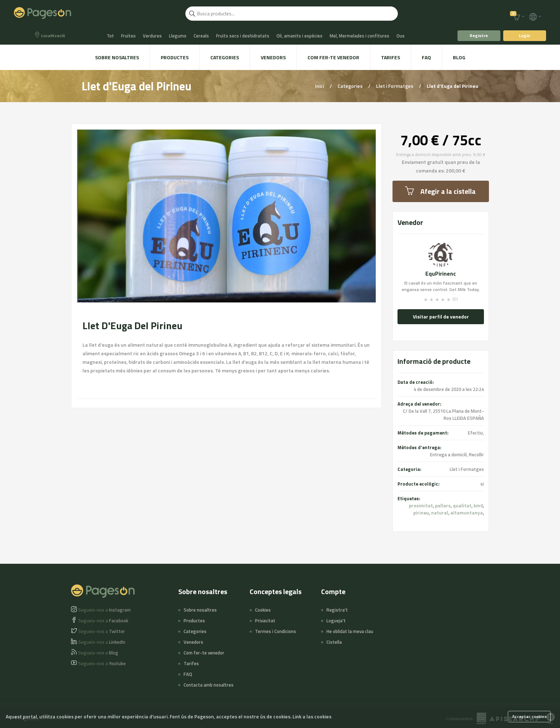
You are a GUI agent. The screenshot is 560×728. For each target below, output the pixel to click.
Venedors (273, 57)
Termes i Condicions (276, 631)
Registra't (337, 610)
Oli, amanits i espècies (299, 36)
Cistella (334, 642)
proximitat (421, 506)
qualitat (462, 506)
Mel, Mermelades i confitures (359, 36)
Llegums (178, 36)
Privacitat (265, 621)
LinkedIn (102, 642)
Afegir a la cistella (440, 191)
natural (440, 513)
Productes (175, 57)
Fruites (128, 36)
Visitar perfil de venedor (441, 317)
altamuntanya (467, 513)
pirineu (421, 513)
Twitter (102, 631)
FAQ (426, 57)
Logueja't (336, 621)
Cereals (201, 36)
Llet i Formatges (395, 86)
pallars (443, 506)
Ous (401, 36)
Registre (479, 36)
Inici (320, 86)
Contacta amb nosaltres (209, 685)
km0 (478, 506)
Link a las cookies (312, 716)
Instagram (104, 610)
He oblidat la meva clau (350, 631)
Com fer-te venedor (333, 57)
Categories (225, 57)
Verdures (152, 36)
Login (524, 36)
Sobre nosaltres (117, 57)
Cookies (263, 610)
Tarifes (391, 57)
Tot (110, 36)
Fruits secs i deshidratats (243, 36)
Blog (459, 57)
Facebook (103, 621)
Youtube (102, 663)
